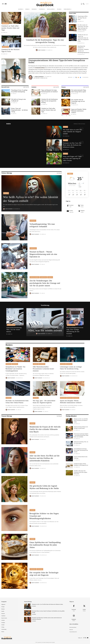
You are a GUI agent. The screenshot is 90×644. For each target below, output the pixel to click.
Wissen (65, 127)
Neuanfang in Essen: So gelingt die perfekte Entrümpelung (19, 91)
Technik (40, 569)
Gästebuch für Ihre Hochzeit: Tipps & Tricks (11, 50)
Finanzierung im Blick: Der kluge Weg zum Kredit (83, 18)
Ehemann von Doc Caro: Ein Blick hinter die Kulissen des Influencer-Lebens (72, 145)
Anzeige (3, 607)
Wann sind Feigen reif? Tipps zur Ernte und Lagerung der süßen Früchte (72, 158)
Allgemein (63, 398)
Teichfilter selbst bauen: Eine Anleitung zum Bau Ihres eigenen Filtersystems (81, 472)
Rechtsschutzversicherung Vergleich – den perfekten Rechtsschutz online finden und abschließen (81, 435)
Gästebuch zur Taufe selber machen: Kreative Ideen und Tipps (10, 28)
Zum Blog (59, 416)
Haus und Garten (5, 87)
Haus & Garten (35, 277)
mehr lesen (25, 87)
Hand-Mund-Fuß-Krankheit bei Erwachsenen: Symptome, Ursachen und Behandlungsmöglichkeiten (83, 49)
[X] (4, 4)
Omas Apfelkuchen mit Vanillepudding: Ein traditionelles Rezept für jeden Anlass (45, 545)
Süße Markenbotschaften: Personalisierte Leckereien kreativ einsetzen (43, 369)
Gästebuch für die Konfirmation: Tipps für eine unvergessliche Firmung (45, 41)
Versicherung (11, 325)
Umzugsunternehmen (40, 68)
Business (33, 221)
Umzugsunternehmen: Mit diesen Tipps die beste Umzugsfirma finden (57, 61)
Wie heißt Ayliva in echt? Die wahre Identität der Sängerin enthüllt (72, 132)
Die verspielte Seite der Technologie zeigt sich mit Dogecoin (78, 101)
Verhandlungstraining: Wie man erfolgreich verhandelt (42, 225)
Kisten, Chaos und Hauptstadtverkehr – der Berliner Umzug (20, 110)
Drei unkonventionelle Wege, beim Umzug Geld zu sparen (79, 91)
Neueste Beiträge (7, 416)
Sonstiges (3, 622)
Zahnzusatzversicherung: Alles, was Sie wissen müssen (14, 330)
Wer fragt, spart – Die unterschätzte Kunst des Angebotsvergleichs (44, 402)
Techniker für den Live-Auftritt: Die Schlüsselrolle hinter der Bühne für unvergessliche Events (83, 38)
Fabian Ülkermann (42, 50)
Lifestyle (33, 248)
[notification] (81, 4)
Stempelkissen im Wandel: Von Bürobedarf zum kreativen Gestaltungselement (15, 369)
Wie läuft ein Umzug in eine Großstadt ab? (18, 100)
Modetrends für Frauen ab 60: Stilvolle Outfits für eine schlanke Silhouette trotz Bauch (45, 429)
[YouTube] (6, 4)
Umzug (50, 277)
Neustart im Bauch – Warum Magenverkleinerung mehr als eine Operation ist (43, 254)
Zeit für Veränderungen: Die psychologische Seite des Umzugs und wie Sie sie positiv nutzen (45, 283)
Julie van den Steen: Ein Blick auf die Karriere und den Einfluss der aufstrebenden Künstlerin (45, 458)
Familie (3, 611)
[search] (84, 4)
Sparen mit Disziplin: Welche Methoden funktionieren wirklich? (79, 111)
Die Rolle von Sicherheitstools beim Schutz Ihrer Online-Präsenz (17, 402)
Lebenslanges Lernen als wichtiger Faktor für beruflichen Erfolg (71, 368)
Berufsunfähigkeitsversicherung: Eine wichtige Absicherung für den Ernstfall (75, 331)
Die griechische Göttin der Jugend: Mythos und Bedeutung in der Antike (44, 487)
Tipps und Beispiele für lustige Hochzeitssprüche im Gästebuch (49, 91)
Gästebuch (5, 23)
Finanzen (63, 87)
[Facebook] (2, 4)
